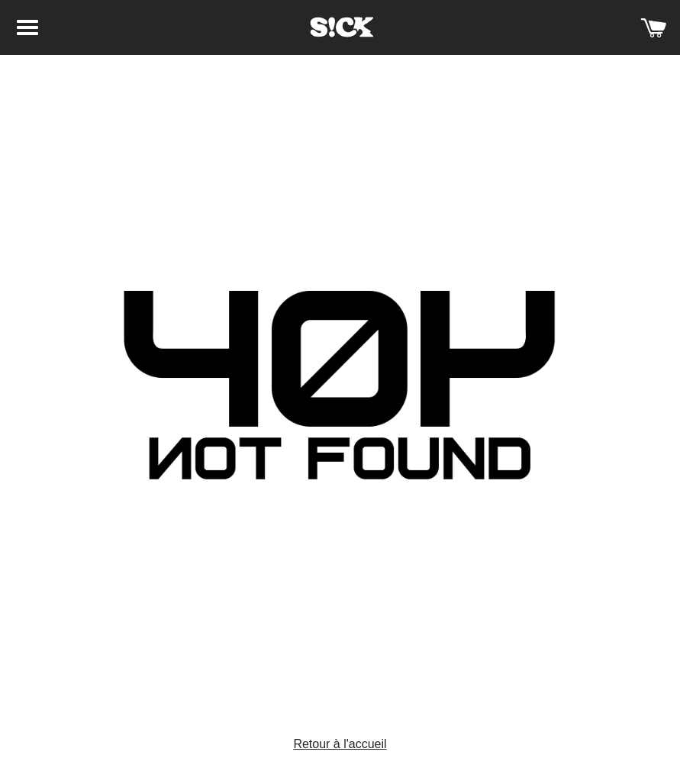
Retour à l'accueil (340, 744)
